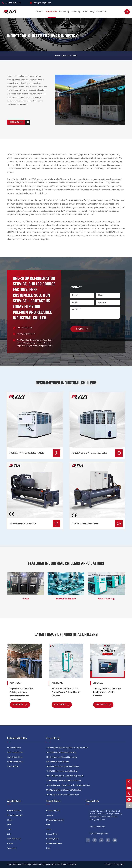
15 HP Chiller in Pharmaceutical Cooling (62, 771)
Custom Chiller (13, 767)
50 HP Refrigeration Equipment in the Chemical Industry (68, 785)
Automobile (12, 848)
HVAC (75, 56)
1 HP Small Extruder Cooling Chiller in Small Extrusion (67, 748)
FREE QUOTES (20, 122)
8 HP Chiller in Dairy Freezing (58, 762)
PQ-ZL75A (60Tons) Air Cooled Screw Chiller (27, 453)
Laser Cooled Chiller (15, 757)
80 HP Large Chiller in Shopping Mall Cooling (64, 790)
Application (52, 14)
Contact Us (101, 14)
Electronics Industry (66, 599)
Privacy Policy (119, 864)
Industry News (52, 834)
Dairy (9, 834)
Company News (53, 839)
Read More (20, 705)
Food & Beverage (106, 599)
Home (57, 56)
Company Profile (53, 811)
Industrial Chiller (17, 738)
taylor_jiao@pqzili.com (40, 3)
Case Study (64, 14)
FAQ (48, 825)
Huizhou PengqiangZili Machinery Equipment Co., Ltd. (39, 864)
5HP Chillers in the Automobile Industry (62, 757)
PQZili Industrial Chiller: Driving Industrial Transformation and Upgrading (22, 694)
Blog (92, 14)
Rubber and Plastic (14, 811)
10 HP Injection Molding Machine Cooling (63, 767)
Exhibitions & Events (54, 844)
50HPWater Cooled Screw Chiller (85, 524)
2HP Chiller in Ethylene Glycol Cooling (61, 752)
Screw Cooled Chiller (15, 762)
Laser (9, 829)
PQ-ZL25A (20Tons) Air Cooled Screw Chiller (89, 453)
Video (49, 829)
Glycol (26, 599)
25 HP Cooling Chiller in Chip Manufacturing (64, 781)
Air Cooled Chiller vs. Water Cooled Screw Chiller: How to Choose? (66, 692)
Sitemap (108, 864)
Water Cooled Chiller (15, 752)
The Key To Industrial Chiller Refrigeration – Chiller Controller (107, 692)
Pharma (10, 844)
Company (76, 14)
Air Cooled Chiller (14, 748)
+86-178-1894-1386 (11, 3)
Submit (82, 329)
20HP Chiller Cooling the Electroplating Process (65, 776)
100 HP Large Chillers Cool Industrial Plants (63, 795)
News (85, 14)
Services (50, 815)
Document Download (55, 820)
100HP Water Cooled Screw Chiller (23, 524)
